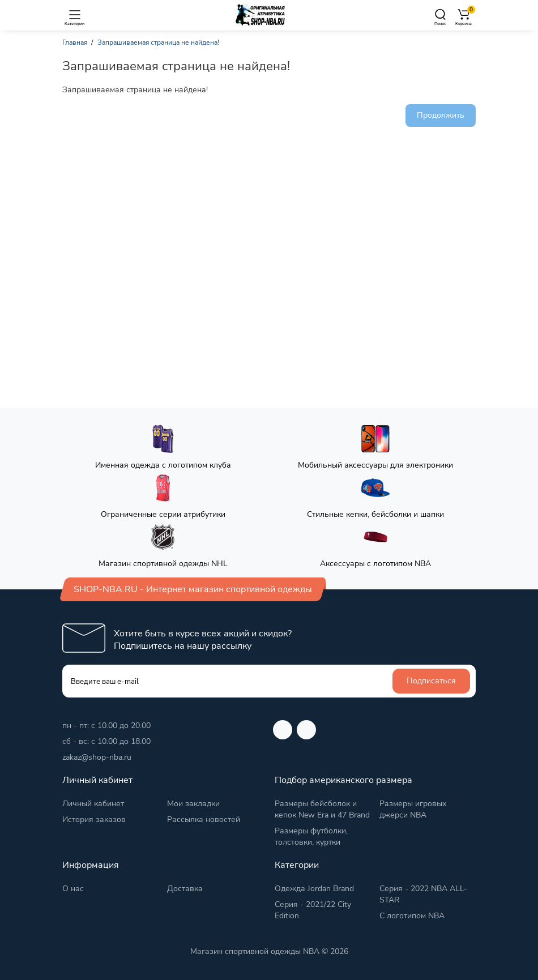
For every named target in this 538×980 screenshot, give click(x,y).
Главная (75, 42)
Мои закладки (193, 804)
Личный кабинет (93, 804)
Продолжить (441, 115)
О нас (73, 889)
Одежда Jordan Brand (314, 889)
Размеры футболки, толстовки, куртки (311, 836)
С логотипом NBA (412, 916)
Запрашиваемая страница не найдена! (158, 42)
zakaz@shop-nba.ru (97, 757)
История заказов (94, 819)
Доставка (185, 889)
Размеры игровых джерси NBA (413, 809)
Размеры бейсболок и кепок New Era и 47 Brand (322, 809)
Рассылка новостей (204, 819)
